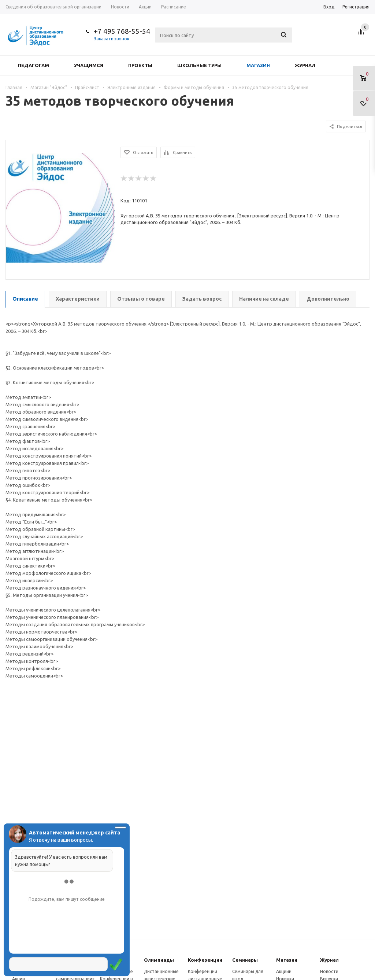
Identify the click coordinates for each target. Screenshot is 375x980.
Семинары (245, 960)
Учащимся (89, 65)
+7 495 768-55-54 (122, 31)
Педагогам (34, 65)
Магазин (258, 65)
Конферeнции (205, 960)
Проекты (140, 65)
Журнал (305, 65)
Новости (329, 971)
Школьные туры (199, 65)
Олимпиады (159, 960)
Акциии (284, 971)
